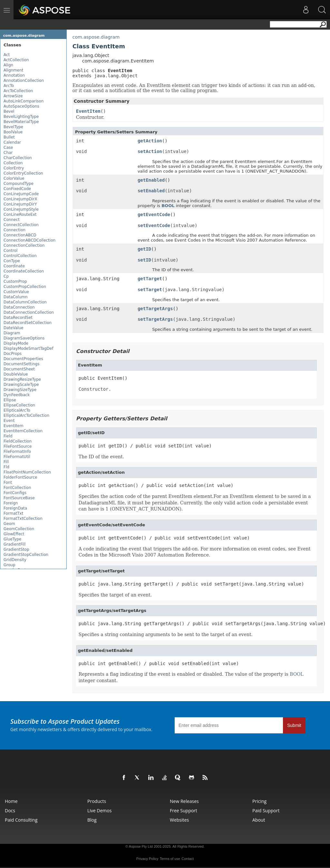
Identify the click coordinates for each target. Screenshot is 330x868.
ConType (12, 261)
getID (144, 249)
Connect (12, 220)
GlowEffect (14, 534)
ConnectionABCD (20, 235)
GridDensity (15, 560)
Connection (15, 230)
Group (10, 565)
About (259, 820)
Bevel (9, 111)
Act (7, 55)
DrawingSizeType (20, 390)
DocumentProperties (23, 359)
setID (144, 260)
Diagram (12, 333)
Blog (92, 820)
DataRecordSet (18, 318)
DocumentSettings (21, 364)
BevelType (13, 127)
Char (8, 153)
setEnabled (151, 191)
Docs (10, 811)
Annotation (14, 75)
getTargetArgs (155, 309)
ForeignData (15, 508)
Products (97, 801)
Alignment (13, 70)
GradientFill (15, 544)
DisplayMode (16, 343)
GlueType (12, 539)
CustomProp (15, 281)
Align (8, 65)
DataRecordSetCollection (28, 323)
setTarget (150, 290)
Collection (13, 163)
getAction (150, 141)
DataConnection (19, 307)
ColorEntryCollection (23, 173)
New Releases (184, 801)
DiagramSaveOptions (24, 338)
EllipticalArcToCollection (26, 415)
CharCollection (18, 158)
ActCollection (16, 60)
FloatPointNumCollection (27, 472)
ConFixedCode (17, 189)
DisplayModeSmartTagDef (28, 348)
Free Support (184, 811)
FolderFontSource (20, 477)
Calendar (12, 142)
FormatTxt (13, 513)
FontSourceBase (19, 498)
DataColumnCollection (25, 302)
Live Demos (99, 811)
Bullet (9, 137)
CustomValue (16, 292)
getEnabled (151, 180)
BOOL (168, 206)
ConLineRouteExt (20, 215)
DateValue (14, 328)
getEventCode (154, 215)
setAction (150, 151)
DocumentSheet (19, 369)
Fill (6, 462)
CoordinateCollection (24, 271)
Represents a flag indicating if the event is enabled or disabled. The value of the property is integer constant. (191, 677)
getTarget (150, 279)
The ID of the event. (101, 457)
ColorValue (14, 178)
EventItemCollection (23, 431)
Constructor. (95, 389)
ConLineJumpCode (21, 194)
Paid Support (266, 811)
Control (10, 251)
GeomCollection (19, 529)
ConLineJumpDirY (20, 204)
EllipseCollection (19, 405)
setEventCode (154, 225)
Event (9, 421)
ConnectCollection (21, 225)
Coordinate (14, 266)
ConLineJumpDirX (20, 199)
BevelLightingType (21, 117)
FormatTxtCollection (23, 519)
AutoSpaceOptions (21, 106)
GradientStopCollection (26, 555)
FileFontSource (18, 446)
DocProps (13, 354)
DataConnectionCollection (29, 312)
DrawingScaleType (21, 385)
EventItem (14, 426)
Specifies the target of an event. (115, 595)
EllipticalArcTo (17, 410)
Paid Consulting (21, 820)
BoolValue (13, 132)
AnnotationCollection (24, 81)
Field (8, 436)
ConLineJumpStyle (21, 209)
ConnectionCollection (24, 245)
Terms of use (170, 859)
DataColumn (16, 297)
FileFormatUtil (17, 457)
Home (11, 801)
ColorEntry (14, 168)
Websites (179, 820)
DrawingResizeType (22, 379)
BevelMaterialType (21, 122)
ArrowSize (13, 96)
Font (8, 482)
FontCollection (17, 488)
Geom (9, 524)
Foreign (11, 503)
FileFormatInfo (17, 452)
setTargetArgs (155, 319)
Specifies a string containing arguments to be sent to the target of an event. (166, 634)
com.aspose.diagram (24, 36)
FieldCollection (18, 441)
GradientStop (16, 549)
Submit (294, 725)
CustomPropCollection (25, 287)
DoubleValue (16, 374)
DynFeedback (17, 395)
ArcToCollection (18, 91)
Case (8, 148)
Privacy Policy (147, 859)
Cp (6, 276)
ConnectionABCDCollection (29, 240)
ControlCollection (20, 256)
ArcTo (9, 86)
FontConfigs (15, 493)
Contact (188, 859)
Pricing (259, 801)
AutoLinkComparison (24, 101)
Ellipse (10, 400)
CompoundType (19, 184)
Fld (6, 467)
